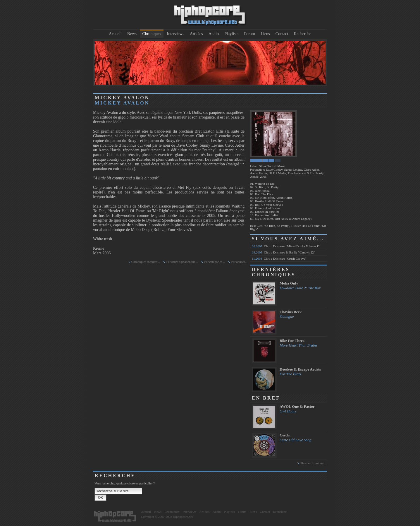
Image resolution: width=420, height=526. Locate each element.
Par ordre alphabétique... (182, 262)
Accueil (115, 34)
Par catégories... (214, 262)
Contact (282, 34)
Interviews (176, 34)
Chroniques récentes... (146, 262)
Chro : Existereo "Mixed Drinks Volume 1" (286, 246)
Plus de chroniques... (314, 463)
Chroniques (152, 34)
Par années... (239, 262)
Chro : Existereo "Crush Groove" (279, 258)
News (132, 34)
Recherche (303, 34)
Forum (249, 34)
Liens (265, 34)
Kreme (99, 248)
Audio (214, 34)
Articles (196, 34)
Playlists (231, 34)
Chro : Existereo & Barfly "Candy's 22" (283, 252)
